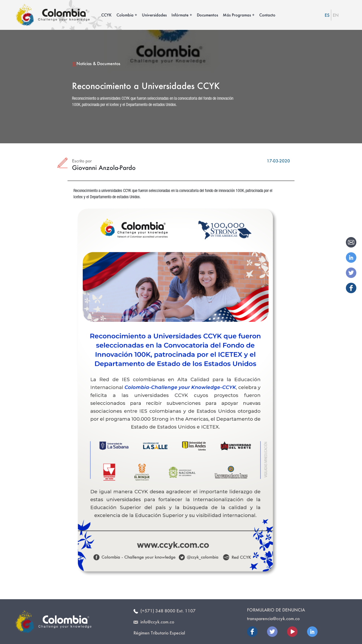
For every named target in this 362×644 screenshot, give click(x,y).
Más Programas (237, 15)
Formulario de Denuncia (276, 610)
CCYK (106, 15)
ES (327, 15)
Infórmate (180, 15)
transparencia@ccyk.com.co (273, 618)
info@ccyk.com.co (154, 622)
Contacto (267, 15)
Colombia (125, 15)
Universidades (154, 15)
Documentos (207, 15)
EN (336, 15)
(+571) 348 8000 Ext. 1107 (165, 611)
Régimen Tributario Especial (159, 633)
